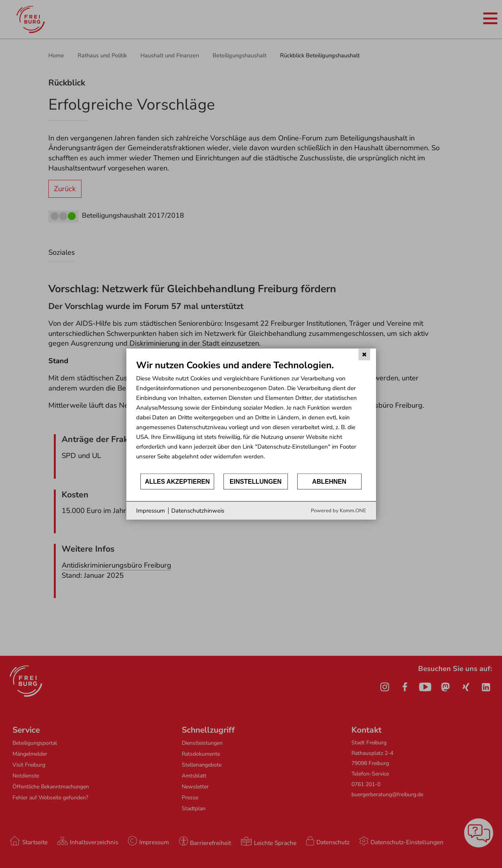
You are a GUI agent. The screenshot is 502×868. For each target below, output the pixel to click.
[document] (251, 416)
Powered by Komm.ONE (339, 511)
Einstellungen (256, 481)
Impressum (151, 510)
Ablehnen (329, 481)
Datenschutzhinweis (198, 510)
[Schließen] (364, 354)
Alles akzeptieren (177, 481)
